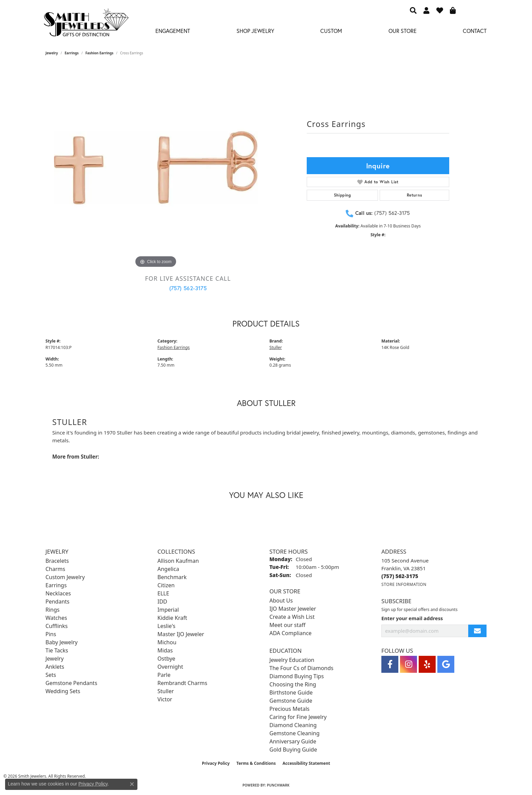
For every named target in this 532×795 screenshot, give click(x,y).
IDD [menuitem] (162, 602)
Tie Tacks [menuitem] (57, 650)
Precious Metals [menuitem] (289, 709)
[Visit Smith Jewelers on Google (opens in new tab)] (446, 664)
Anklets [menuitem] (55, 667)
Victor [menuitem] (165, 699)
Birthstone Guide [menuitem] (291, 692)
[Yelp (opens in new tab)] (427, 664)
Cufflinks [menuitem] (56, 626)
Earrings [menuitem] (56, 585)
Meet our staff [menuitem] (287, 625)
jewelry (52, 53)
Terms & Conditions (256, 763)
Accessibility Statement (306, 763)
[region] (156, 168)
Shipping (343, 195)
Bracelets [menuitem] (57, 561)
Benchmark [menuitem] (172, 577)
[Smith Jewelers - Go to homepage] (86, 24)
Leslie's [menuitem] (166, 626)
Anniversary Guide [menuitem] (293, 741)
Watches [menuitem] (56, 618)
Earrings (72, 53)
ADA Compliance (290, 633)
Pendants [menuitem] (58, 602)
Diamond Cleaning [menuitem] (293, 725)
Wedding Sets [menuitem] (63, 691)
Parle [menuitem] (164, 675)
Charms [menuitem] (55, 569)
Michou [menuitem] (167, 642)
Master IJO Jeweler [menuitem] (181, 634)
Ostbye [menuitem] (166, 659)
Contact (475, 31)
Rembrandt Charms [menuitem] (182, 683)
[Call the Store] (400, 576)
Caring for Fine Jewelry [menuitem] (298, 717)
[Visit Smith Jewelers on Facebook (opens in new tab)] (390, 664)
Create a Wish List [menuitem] (292, 617)
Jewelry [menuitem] (55, 659)
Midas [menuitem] (165, 650)
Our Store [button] (403, 31)
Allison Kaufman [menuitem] (178, 561)
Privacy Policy (216, 763)
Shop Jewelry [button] (255, 31)
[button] (413, 10)
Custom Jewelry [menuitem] (65, 577)
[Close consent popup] (132, 784)
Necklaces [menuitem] (58, 593)
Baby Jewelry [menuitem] (62, 642)
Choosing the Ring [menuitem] (293, 684)
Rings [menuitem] (52, 610)
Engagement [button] (173, 31)
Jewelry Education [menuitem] (292, 660)
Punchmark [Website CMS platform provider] (278, 785)
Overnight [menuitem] (170, 667)
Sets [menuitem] (51, 675)
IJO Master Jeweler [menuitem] (293, 609)
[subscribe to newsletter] (477, 631)
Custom (331, 31)
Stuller (276, 347)
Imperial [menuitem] (168, 610)
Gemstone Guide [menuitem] (291, 701)
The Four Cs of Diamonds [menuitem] (301, 668)
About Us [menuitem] (281, 600)
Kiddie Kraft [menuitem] (172, 618)
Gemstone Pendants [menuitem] (71, 683)
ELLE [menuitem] (163, 593)
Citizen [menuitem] (166, 585)
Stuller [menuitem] (166, 691)
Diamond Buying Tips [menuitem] (297, 676)
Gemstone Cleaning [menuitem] (294, 733)
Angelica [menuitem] (168, 569)
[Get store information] (404, 584)
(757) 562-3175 (188, 288)
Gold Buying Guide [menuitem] (293, 750)
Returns (415, 195)
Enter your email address (412, 618)
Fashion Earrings (100, 53)
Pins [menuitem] (51, 634)
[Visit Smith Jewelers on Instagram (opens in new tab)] (408, 664)
